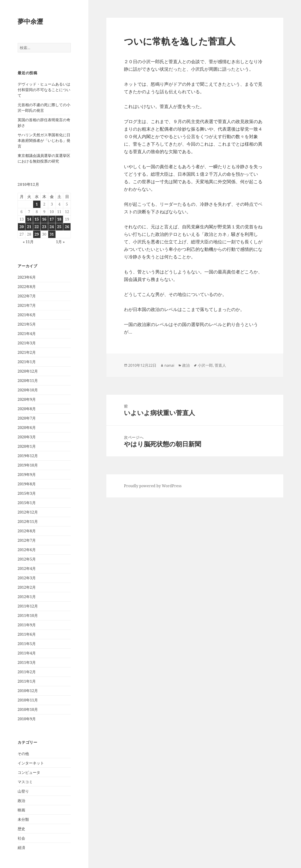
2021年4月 (27, 334)
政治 (21, 801)
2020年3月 (27, 437)
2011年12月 (28, 606)
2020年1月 (27, 446)
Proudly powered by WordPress (153, 486)
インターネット (31, 763)
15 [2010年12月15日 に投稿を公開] (37, 219)
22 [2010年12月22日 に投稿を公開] (37, 227)
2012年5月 (27, 559)
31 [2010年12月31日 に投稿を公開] (52, 234)
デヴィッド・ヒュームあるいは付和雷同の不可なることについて (44, 90)
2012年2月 (27, 587)
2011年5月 (27, 644)
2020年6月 (27, 428)
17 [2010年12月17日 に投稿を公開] (52, 219)
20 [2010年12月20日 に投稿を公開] (22, 227)
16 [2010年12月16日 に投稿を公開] (44, 219)
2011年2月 (27, 672)
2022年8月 (27, 287)
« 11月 (28, 242)
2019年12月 (28, 456)
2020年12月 (28, 371)
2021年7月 (27, 305)
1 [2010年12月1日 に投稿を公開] (37, 204)
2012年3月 (27, 578)
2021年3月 (27, 343)
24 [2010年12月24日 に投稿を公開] (52, 227)
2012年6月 (27, 550)
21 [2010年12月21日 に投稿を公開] (29, 227)
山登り (23, 791)
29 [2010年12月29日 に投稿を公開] (37, 234)
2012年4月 (27, 568)
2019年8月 (27, 484)
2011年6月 (27, 634)
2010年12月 (28, 691)
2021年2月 (27, 352)
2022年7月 (27, 296)
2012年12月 (28, 512)
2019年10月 (28, 465)
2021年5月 (27, 324)
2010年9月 (27, 719)
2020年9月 (27, 399)
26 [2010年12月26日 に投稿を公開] (67, 227)
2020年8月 (27, 409)
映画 (21, 810)
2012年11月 (28, 522)
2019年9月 (27, 475)
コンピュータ (29, 772)
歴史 (21, 829)
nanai (169, 365)
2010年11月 (28, 700)
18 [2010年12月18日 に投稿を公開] (59, 219)
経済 (21, 848)
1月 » (60, 242)
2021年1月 (27, 362)
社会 (21, 838)
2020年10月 (28, 390)
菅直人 (220, 365)
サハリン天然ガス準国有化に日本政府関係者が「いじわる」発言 (44, 140)
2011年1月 (27, 681)
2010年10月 (28, 709)
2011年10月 (28, 615)
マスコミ (25, 782)
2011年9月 (27, 625)
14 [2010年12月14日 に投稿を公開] (29, 219)
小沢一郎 (205, 365)
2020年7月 (27, 418)
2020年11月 (28, 381)
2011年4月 (27, 653)
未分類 (23, 819)
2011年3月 (27, 662)
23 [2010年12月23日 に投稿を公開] (44, 227)
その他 (23, 754)
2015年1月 (27, 503)
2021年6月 (27, 315)
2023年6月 (27, 277)
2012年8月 (27, 531)
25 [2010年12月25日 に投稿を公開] (59, 227)
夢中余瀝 (30, 21)
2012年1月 (27, 597)
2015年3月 (27, 493)
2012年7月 (27, 540)
